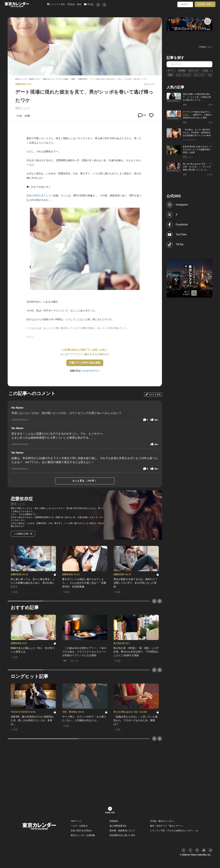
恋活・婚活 (75, 4)
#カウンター (194, 71)
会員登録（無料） (205, 4)
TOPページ (76, 821)
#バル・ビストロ (184, 75)
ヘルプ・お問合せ (79, 826)
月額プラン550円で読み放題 (85, 363)
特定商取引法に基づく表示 (122, 835)
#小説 (205, 71)
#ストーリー (199, 75)
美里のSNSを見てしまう (40, 196)
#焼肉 (170, 75)
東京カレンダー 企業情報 (83, 835)
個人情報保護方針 (118, 826)
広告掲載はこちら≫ (205, 47)
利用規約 (114, 821)
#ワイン (171, 71)
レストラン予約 (56, 4)
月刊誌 (89, 4)
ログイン (185, 4)
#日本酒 (182, 71)
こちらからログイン (90, 371)
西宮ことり (23, 108)
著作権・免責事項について (122, 831)
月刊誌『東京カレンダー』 (163, 821)
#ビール (212, 75)
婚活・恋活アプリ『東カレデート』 (167, 826)
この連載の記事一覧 (23, 534)
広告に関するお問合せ (81, 831)
